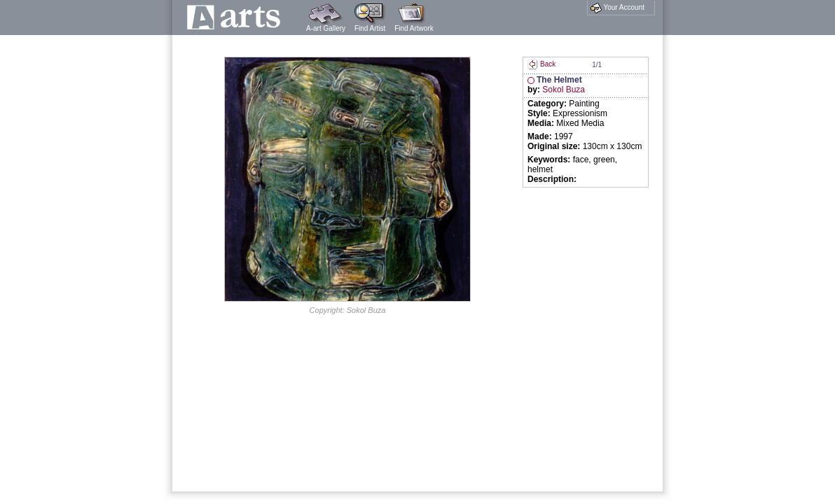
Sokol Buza (564, 90)
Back (541, 64)
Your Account (617, 8)
